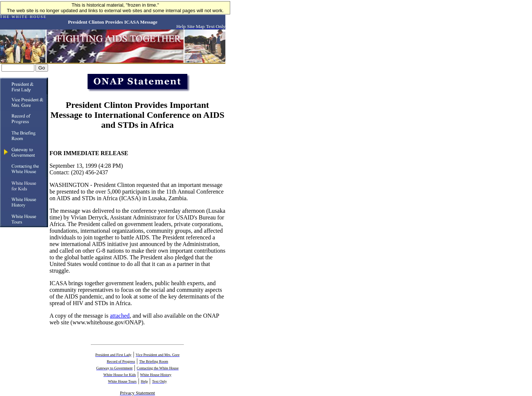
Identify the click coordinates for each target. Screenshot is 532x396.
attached (120, 316)
